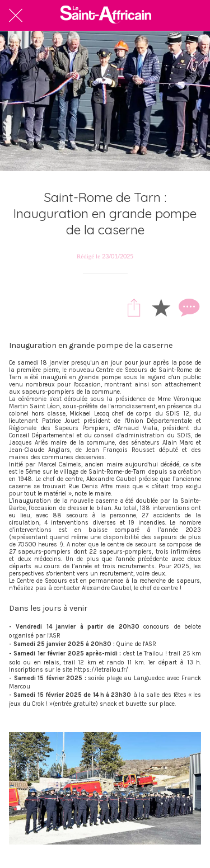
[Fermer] (16, 16)
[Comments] (188, 307)
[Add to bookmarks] (161, 307)
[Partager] (134, 307)
